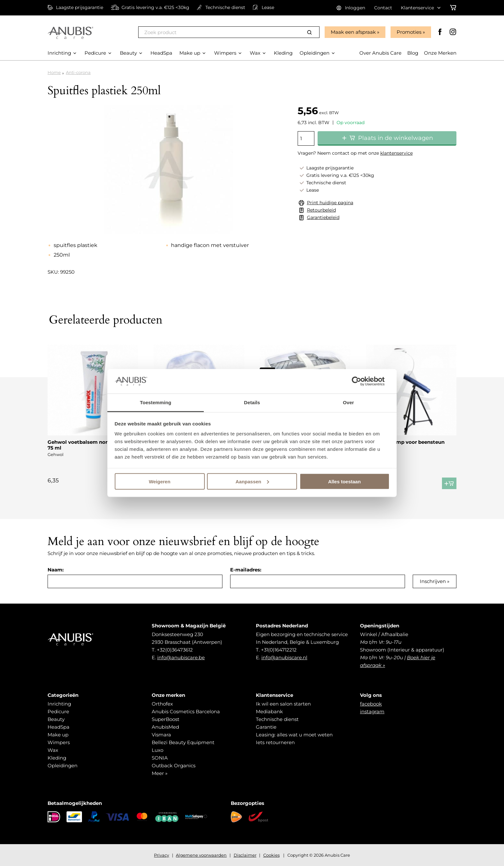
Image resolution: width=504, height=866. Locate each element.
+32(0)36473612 (175, 650)
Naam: (56, 570)
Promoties (409, 32)
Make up (58, 735)
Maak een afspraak (353, 32)
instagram (372, 711)
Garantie (266, 727)
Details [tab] (252, 402)
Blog (413, 53)
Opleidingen (63, 766)
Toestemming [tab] (156, 402)
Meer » (160, 773)
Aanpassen (252, 481)
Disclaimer (245, 855)
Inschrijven (433, 581)
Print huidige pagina (330, 203)
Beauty (56, 719)
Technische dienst (277, 719)
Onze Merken (440, 53)
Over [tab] (349, 402)
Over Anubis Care (380, 53)
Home (54, 72)
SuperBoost (166, 719)
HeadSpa (59, 727)
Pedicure (58, 711)
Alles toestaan (345, 481)
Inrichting (59, 704)
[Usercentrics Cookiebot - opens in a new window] (361, 381)
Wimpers (59, 742)
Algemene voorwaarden (201, 855)
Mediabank (269, 711)
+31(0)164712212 (279, 650)
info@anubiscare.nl (284, 657)
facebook (371, 704)
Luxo (157, 750)
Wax (53, 750)
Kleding (57, 758)
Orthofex (162, 704)
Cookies (271, 855)
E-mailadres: (246, 570)
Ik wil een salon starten (283, 704)
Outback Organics (174, 766)
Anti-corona (78, 72)
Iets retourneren (275, 742)
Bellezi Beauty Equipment (183, 742)
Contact (383, 8)
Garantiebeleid (323, 217)
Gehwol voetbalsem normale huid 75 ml (90, 445)
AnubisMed (165, 727)
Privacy (162, 855)
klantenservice (396, 153)
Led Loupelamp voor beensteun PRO (405, 445)
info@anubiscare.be (181, 657)
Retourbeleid (321, 210)
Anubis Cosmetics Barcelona (186, 711)
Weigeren (160, 481)
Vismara (161, 735)
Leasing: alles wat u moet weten (294, 735)
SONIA (160, 758)
